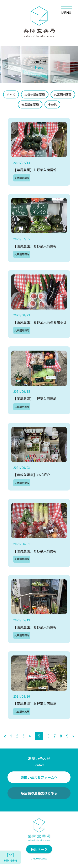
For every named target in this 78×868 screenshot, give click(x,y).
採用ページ (39, 849)
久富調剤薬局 (63, 94)
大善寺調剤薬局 (35, 94)
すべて (11, 94)
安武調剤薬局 (30, 104)
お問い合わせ (10, 858)
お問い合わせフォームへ (39, 777)
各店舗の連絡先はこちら (39, 793)
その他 (52, 104)
